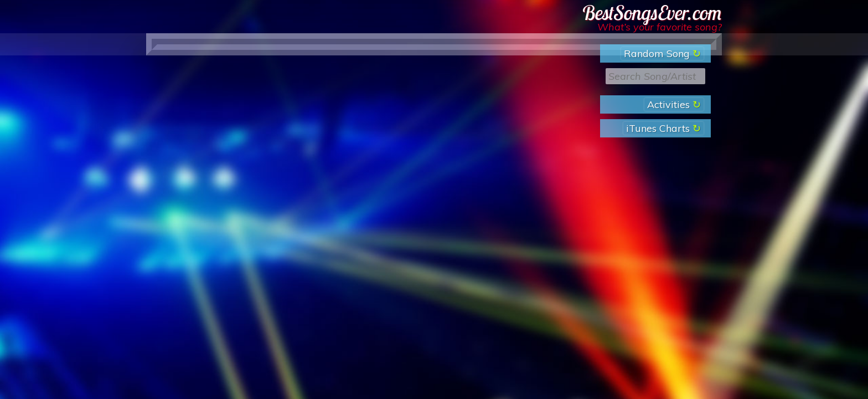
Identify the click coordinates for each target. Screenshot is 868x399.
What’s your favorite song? (660, 27)
